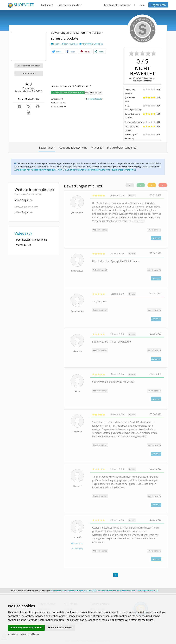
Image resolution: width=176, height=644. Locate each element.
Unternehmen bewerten (29, 66)
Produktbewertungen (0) (122, 148)
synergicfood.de (95, 99)
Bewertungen (47, 148)
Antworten (156, 238)
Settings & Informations (60, 628)
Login (142, 5)
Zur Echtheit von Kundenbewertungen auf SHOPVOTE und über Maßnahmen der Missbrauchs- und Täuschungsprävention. (75, 170)
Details (132, 196)
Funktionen (47, 5)
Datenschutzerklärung (29, 634)
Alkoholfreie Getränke (91, 44)
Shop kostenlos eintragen (117, 5)
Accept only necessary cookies (26, 628)
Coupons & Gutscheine (73, 148)
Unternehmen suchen (70, 5)
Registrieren (158, 5)
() (154, 230)
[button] (57, 52)
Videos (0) (97, 148)
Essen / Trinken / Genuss (65, 44)
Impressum (13, 634)
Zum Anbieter (29, 73)
